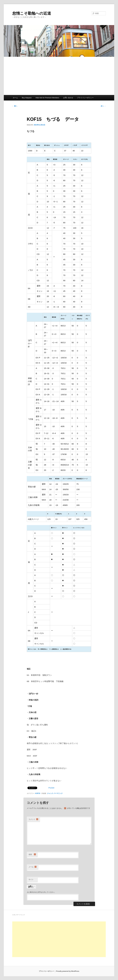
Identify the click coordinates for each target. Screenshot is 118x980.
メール (33, 867)
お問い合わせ (68, 98)
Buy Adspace (27, 98)
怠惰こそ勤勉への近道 (32, 13)
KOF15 (38, 793)
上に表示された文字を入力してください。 (41, 892)
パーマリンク (58, 793)
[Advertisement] (59, 76)
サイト (31, 880)
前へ (15, 106)
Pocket (51, 788)
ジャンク (50, 793)
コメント (34, 819)
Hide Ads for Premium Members (47, 98)
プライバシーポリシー (85, 98)
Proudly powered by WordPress (68, 971)
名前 (32, 855)
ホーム (15, 98)
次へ (103, 106)
